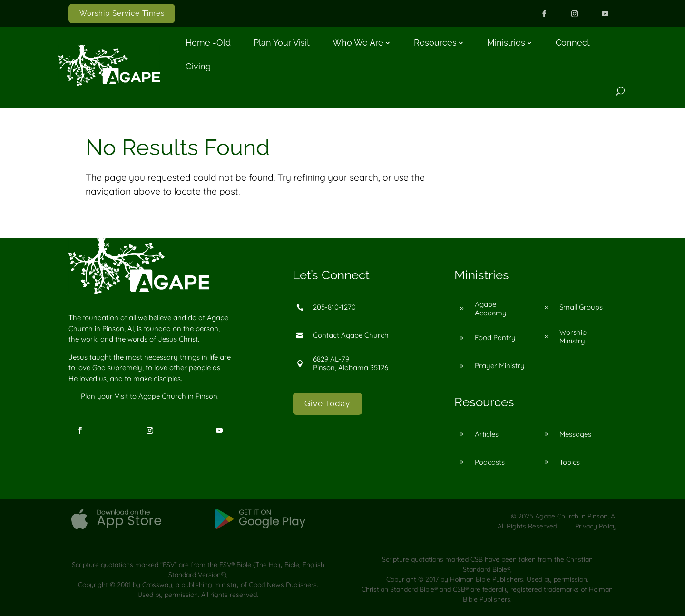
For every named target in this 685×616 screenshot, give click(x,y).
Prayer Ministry (500, 366)
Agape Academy (491, 308)
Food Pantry (495, 337)
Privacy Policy (596, 526)
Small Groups (581, 307)
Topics (570, 462)
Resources (435, 43)
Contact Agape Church (351, 335)
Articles (487, 434)
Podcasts (490, 462)
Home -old (208, 43)
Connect (573, 43)
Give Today (327, 403)
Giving (198, 66)
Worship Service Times (122, 13)
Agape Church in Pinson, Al (576, 516)
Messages (575, 434)
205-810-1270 (334, 307)
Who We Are (358, 43)
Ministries (506, 43)
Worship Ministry (573, 337)
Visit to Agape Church (150, 396)
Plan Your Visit (282, 43)
